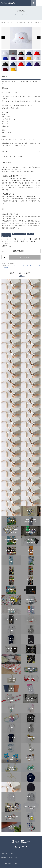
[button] (3, 38)
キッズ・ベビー (25, 266)
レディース (7, 268)
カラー (4, 251)
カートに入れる (25, 257)
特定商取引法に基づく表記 (9, 858)
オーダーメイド (15, 266)
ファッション (34, 266)
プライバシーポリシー (8, 854)
